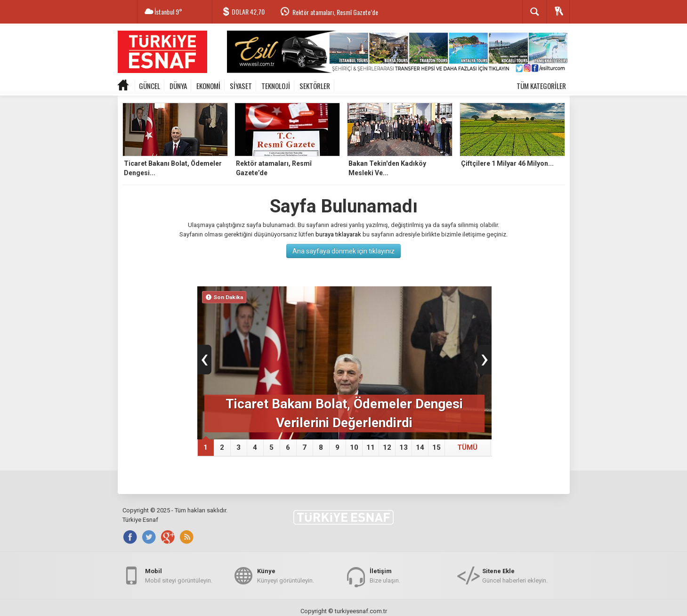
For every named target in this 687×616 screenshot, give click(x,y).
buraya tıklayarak (338, 234)
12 (387, 447)
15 (436, 447)
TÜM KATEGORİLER (541, 86)
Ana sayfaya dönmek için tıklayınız (343, 251)
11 (371, 447)
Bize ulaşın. (385, 575)
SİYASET (241, 86)
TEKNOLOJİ (276, 86)
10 (354, 447)
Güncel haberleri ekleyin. (515, 575)
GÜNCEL (150, 86)
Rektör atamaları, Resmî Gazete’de (335, 12)
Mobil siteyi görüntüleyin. (179, 575)
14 (420, 447)
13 (404, 447)
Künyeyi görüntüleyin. (286, 575)
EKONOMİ (208, 86)
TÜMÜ (467, 447)
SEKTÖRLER (315, 86)
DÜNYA (178, 86)
